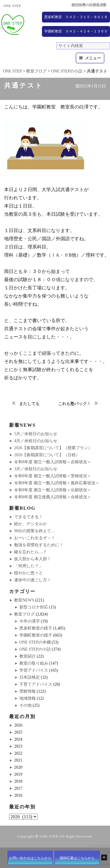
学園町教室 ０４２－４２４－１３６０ (76, 31)
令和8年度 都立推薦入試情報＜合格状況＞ (53, 497)
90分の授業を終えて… (35, 531)
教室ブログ (24, 614)
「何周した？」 (28, 566)
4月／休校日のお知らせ (36, 441)
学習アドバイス (34, 670)
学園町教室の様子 (36, 635)
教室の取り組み (34, 663)
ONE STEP (49, 836)
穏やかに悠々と (28, 573)
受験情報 (28, 691)
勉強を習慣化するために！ (39, 545)
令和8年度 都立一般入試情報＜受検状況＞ (53, 476)
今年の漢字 (30, 621)
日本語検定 (30, 677)
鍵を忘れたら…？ (31, 552)
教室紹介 (28, 656)
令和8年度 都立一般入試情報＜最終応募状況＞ (57, 483)
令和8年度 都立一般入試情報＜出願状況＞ (53, 490)
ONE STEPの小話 (35, 649)
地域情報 (28, 698)
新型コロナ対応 (34, 607)
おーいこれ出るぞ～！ (35, 538)
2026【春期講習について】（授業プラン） (53, 448)
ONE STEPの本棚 (35, 642)
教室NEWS (24, 600)
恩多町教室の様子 (36, 628)
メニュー (93, 58)
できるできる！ (28, 517)
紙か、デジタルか (31, 524)
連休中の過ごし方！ (33, 580)
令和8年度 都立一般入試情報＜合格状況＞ (53, 462)
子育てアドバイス (36, 684)
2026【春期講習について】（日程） (47, 455)
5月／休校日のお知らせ (36, 434)
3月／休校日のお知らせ (36, 469)
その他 (26, 705)
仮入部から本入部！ (33, 559)
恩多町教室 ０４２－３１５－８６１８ (76, 17)
